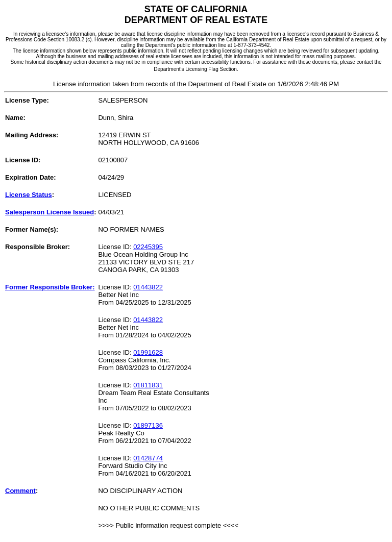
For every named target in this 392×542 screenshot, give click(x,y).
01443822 (148, 287)
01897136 (148, 425)
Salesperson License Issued (50, 212)
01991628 (148, 352)
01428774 (148, 458)
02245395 (148, 247)
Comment (20, 491)
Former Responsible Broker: (50, 287)
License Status (29, 195)
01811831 (148, 385)
